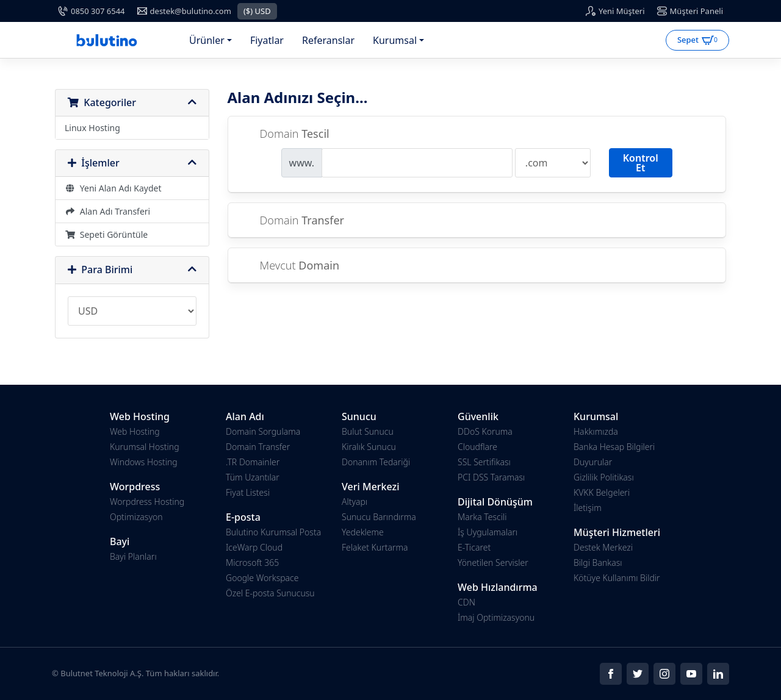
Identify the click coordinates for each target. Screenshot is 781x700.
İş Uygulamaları (488, 532)
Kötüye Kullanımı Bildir (617, 578)
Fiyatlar (267, 40)
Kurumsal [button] (395, 40)
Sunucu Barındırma (379, 517)
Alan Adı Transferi (107, 211)
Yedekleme (363, 532)
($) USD (257, 11)
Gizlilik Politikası (604, 477)
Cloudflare (477, 447)
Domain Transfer (258, 447)
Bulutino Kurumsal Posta (273, 532)
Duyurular (593, 462)
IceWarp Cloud (254, 547)
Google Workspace (262, 578)
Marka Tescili (482, 517)
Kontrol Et (641, 163)
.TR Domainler (253, 462)
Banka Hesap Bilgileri (614, 447)
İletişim (588, 508)
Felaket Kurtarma (375, 547)
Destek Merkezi (603, 547)
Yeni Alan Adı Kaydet (113, 188)
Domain (285, 134)
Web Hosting (135, 431)
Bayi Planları (133, 556)
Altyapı (355, 502)
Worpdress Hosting (147, 502)
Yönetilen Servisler (493, 562)
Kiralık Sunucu (369, 447)
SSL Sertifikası (484, 462)
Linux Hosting (92, 128)
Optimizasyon (136, 517)
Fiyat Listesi (248, 492)
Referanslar (328, 40)
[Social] (611, 674)
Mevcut (290, 266)
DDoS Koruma (485, 431)
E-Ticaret (474, 547)
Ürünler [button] (207, 40)
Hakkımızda (596, 431)
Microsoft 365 (252, 562)
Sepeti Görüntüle (106, 234)
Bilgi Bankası (598, 562)
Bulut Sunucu (368, 431)
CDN (466, 602)
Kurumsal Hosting (145, 447)
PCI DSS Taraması (491, 477)
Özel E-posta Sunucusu (270, 593)
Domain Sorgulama (263, 431)
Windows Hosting (144, 462)
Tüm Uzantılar (253, 477)
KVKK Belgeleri (602, 492)
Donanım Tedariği (376, 462)
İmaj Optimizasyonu (496, 617)
